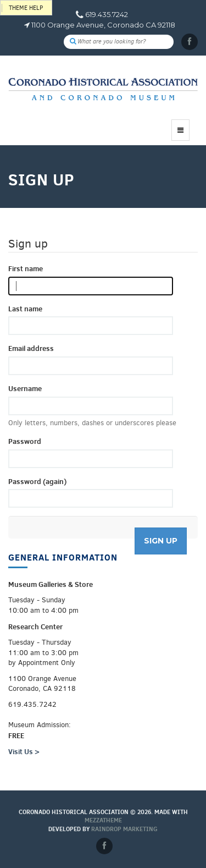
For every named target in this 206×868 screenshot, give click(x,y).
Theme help (26, 8)
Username (25, 388)
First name (26, 268)
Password (25, 441)
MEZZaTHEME (103, 820)
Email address (31, 348)
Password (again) (37, 481)
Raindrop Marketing (124, 829)
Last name (25, 309)
